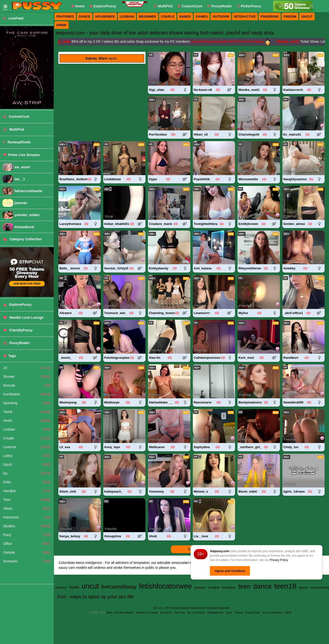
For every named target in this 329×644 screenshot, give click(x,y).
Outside (27, 552)
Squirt (27, 465)
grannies (200, 588)
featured (65, 16)
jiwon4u (21, 203)
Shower (27, 377)
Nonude (27, 385)
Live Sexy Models (124, 613)
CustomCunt (190, 6)
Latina (27, 456)
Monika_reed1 (289, 42)
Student (27, 526)
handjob (214, 587)
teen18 (285, 586)
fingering (270, 16)
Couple (27, 438)
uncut (307, 16)
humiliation (229, 588)
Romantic (27, 561)
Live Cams (166, 613)
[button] (249, 6)
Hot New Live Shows (147, 613)
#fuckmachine (245, 42)
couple (168, 16)
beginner (147, 16)
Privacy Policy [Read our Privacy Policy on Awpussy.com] (253, 613)
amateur (61, 587)
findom (290, 16)
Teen (27, 500)
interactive (245, 16)
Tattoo (27, 508)
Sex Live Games (196, 613)
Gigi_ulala (64, 42)
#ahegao (209, 42)
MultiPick (163, 6)
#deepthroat (225, 42)
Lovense (27, 447)
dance (85, 16)
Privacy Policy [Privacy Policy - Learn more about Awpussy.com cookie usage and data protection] (279, 560)
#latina (260, 42)
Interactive (27, 517)
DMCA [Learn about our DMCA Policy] (288, 613)
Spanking (27, 403)
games (202, 16)
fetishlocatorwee (166, 586)
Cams (229, 613)
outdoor (221, 16)
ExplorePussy (103, 6)
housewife (105, 16)
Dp (27, 473)
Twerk (27, 412)
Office (27, 544)
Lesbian (27, 429)
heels (74, 587)
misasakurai (24, 227)
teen (244, 586)
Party (27, 535)
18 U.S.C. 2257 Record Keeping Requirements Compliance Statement (192, 608)
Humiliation (27, 394)
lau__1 (20, 179)
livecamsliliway (119, 587)
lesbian (127, 16)
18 (27, 368)
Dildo (27, 482)
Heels (27, 421)
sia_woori (22, 167)
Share (109, 613)
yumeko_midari (27, 215)
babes (185, 16)
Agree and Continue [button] (230, 571)
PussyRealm (219, 6)
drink (62, 25)
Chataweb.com (215, 613)
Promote (239, 613)
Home (78, 6)
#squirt (197, 42)
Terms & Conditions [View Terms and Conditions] (272, 613)
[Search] (312, 6)
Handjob (27, 491)
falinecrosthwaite (28, 191)
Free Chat (179, 613)
